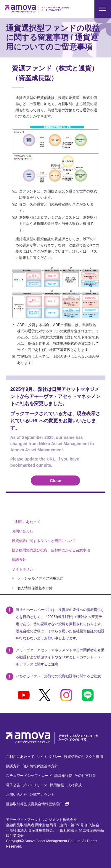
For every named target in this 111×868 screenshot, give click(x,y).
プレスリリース (35, 785)
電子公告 (13, 785)
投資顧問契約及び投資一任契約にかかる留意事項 (51, 550)
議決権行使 (63, 776)
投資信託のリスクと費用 (83, 757)
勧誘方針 (19, 560)
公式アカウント (42, 795)
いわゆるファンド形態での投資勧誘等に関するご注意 (58, 676)
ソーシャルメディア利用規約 (40, 578)
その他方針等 (85, 776)
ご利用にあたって (26, 522)
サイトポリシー (24, 569)
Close (55, 480)
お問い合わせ (22, 531)
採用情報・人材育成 (66, 785)
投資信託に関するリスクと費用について (44, 541)
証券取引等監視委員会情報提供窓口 (37, 804)
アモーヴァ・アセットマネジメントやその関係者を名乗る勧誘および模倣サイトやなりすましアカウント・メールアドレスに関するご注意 (60, 657)
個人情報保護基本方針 (35, 588)
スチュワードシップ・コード (29, 776)
